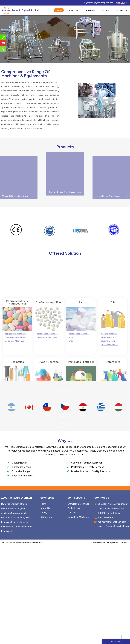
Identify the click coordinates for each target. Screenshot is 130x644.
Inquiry (105, 10)
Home (59, 10)
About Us (90, 10)
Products (74, 10)
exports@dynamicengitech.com (100, 3)
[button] (127, 39)
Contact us (121, 10)
